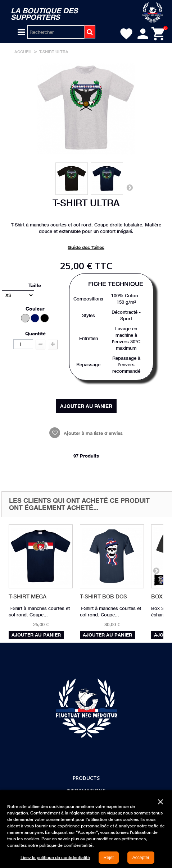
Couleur (36, 309)
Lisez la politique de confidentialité (55, 857)
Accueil (23, 52)
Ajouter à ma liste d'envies (92, 433)
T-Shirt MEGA (28, 596)
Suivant (130, 187)
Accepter (141, 858)
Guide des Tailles (86, 247)
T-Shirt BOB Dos (103, 596)
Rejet (109, 858)
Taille (35, 285)
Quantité (35, 333)
